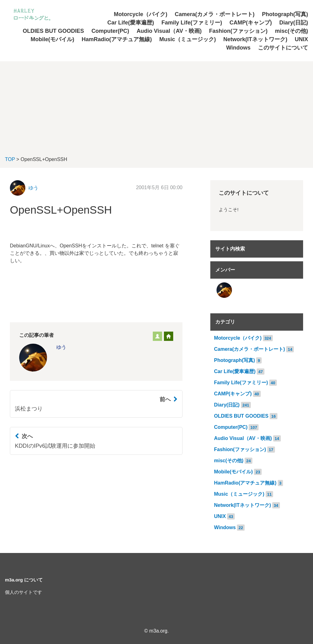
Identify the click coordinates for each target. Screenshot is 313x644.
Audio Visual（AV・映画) (169, 31)
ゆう (33, 188)
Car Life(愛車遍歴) (131, 23)
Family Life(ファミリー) (192, 23)
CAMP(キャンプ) (251, 23)
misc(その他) (292, 31)
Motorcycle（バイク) (141, 14)
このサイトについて (283, 48)
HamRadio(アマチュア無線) (117, 39)
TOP (10, 159)
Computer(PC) (110, 31)
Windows (238, 48)
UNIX (301, 39)
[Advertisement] (156, 105)
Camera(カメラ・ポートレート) (215, 14)
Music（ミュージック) (188, 39)
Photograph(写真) (285, 14)
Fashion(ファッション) (238, 31)
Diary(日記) (294, 23)
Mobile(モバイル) (52, 39)
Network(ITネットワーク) (255, 39)
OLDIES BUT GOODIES (54, 31)
